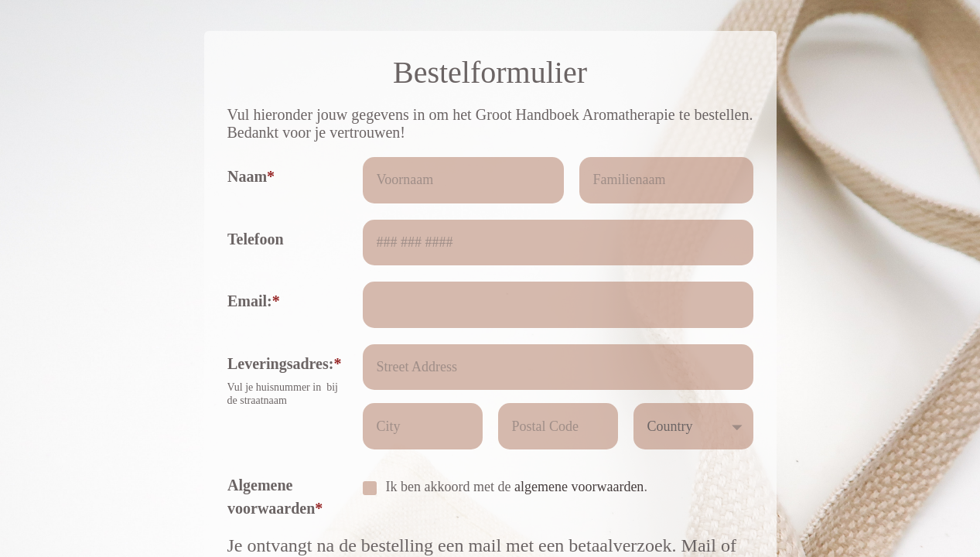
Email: (250, 301)
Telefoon (256, 239)
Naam (247, 176)
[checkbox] (370, 488)
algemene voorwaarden (579, 487)
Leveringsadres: (280, 364)
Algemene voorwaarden (271, 497)
